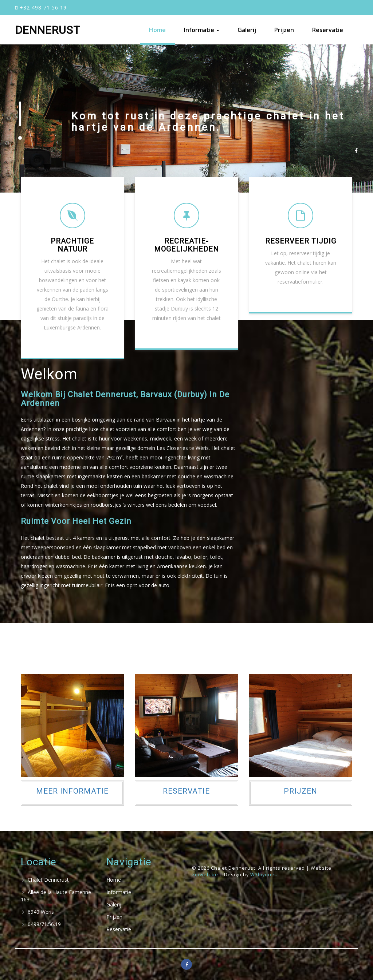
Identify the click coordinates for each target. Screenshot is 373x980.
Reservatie (328, 30)
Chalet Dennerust (45, 880)
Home (157, 30)
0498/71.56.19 (41, 924)
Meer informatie (72, 791)
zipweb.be (206, 875)
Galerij (247, 30)
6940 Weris (37, 912)
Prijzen (284, 30)
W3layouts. (264, 875)
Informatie (119, 892)
